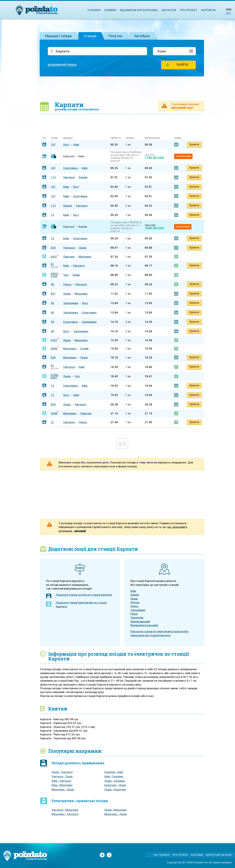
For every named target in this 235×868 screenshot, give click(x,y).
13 (52, 215)
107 (53, 145)
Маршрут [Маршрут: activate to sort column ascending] (68, 138)
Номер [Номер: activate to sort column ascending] (54, 138)
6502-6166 (54, 275)
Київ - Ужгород (61, 781)
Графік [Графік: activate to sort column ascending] (178, 138)
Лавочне (69, 257)
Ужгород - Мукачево (65, 810)
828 (53, 358)
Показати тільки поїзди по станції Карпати (84, 595)
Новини (110, 10)
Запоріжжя (71, 303)
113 (53, 178)
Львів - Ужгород (62, 772)
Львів (82, 248)
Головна (94, 10)
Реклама (197, 855)
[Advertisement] (122, 89)
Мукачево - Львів (63, 790)
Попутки (115, 36)
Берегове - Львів (115, 785)
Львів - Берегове (115, 790)
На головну (162, 855)
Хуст (67, 145)
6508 (54, 413)
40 (52, 303)
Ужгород (69, 178)
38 (52, 284)
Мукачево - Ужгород (65, 814)
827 (53, 294)
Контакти (208, 10)
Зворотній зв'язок (219, 855)
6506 (54, 349)
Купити (194, 144)
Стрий (84, 349)
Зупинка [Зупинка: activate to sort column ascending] (130, 138)
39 (52, 322)
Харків (83, 178)
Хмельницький (140, 622)
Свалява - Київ (114, 772)
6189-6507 (54, 376)
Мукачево (85, 257)
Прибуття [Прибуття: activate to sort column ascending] (116, 138)
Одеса (67, 284)
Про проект (189, 10)
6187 (54, 340)
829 (53, 248)
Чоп (66, 275)
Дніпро (135, 602)
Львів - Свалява (115, 781)
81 (52, 264)
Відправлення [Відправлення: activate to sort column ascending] (152, 138)
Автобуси (142, 36)
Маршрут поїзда (58, 36)
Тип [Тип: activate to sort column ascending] (44, 138)
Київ (76, 145)
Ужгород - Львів (62, 777)
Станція (90, 36)
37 (52, 422)
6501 (54, 257)
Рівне (134, 614)
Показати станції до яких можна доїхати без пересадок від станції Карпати (160, 634)
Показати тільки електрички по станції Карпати (81, 605)
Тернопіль (137, 618)
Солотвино (71, 168)
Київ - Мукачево (62, 785)
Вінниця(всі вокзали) (144, 625)
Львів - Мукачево (116, 810)
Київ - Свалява (114, 777)
